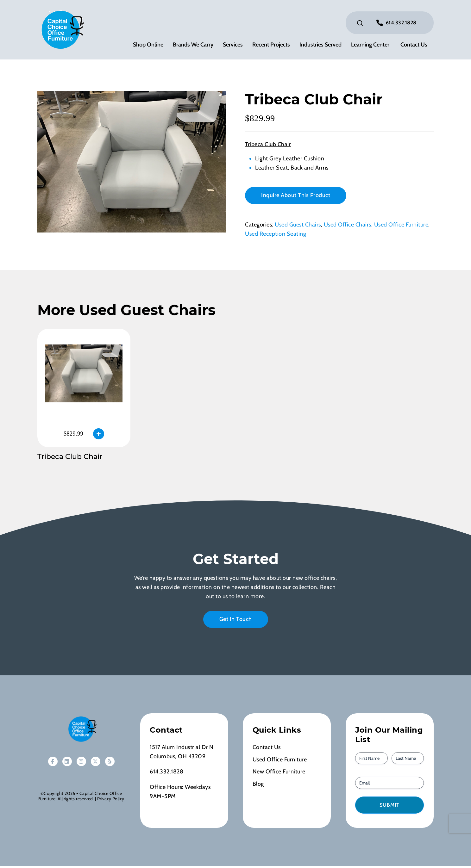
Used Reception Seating (276, 236)
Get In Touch (236, 621)
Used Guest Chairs (298, 227)
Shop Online (148, 46)
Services (233, 46)
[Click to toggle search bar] (360, 24)
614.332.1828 (401, 24)
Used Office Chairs (348, 227)
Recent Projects (271, 46)
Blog (258, 786)
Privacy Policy (111, 801)
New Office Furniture (279, 774)
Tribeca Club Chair (70, 459)
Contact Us (414, 46)
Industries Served (320, 46)
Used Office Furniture (401, 227)
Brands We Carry (193, 46)
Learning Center (370, 46)
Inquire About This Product (296, 198)
